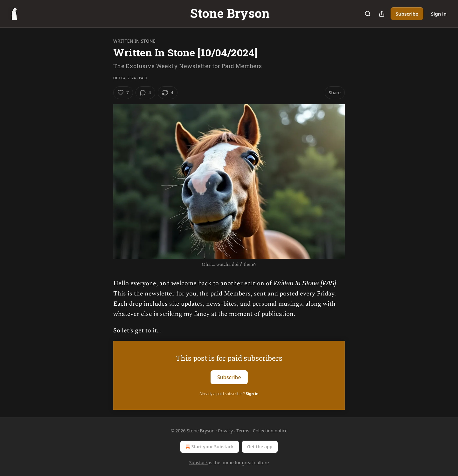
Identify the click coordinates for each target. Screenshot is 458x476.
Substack (199, 462)
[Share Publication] (382, 14)
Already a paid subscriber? (229, 394)
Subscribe (407, 14)
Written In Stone (134, 41)
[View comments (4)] (145, 93)
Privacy (225, 431)
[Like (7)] (123, 93)
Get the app (260, 447)
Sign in (439, 14)
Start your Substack (209, 447)
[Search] (368, 14)
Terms (243, 431)
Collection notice (270, 431)
